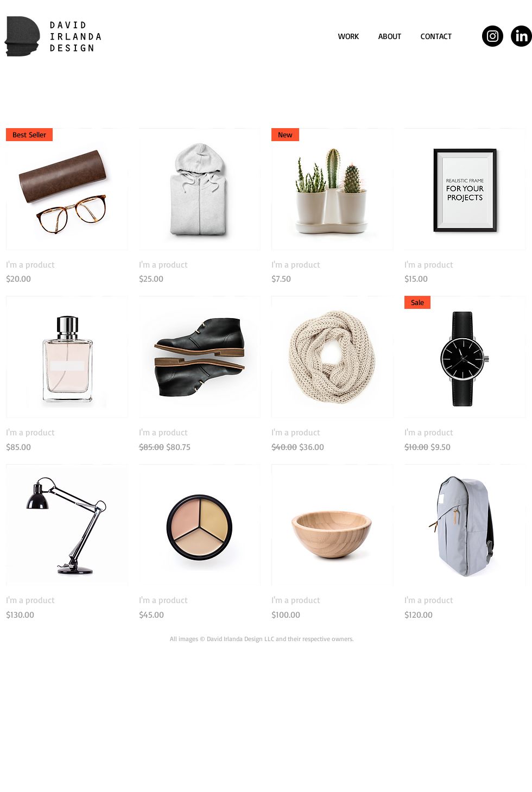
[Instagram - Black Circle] (493, 36)
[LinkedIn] (521, 36)
